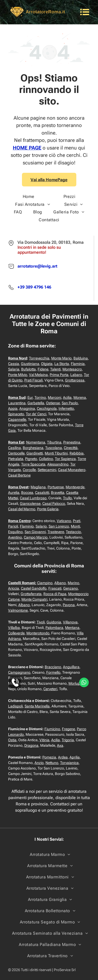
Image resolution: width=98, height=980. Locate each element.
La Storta (62, 364)
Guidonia (54, 622)
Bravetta (58, 492)
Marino (73, 583)
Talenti (55, 369)
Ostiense (53, 403)
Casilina (15, 448)
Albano (60, 583)
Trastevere (56, 532)
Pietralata (16, 459)
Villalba (14, 628)
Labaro (76, 375)
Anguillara (71, 667)
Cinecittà (71, 448)
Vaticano (64, 521)
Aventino (15, 537)
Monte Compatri (34, 599)
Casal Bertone (19, 475)
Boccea (27, 492)
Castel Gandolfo (34, 588)
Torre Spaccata (33, 464)
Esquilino (15, 532)
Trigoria (68, 740)
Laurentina (17, 403)
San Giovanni (35, 532)
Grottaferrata (31, 594)
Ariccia (14, 588)
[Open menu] (85, 12)
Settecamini (47, 470)
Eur (30, 397)
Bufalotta (28, 369)
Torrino (40, 397)
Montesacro (72, 369)
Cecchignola (47, 408)
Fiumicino (52, 729)
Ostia (12, 740)
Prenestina (72, 442)
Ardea (63, 757)
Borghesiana (33, 448)
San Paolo (70, 403)
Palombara (54, 628)
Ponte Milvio (18, 375)
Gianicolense (30, 503)
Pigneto (31, 459)
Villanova (70, 622)
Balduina (81, 358)
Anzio (39, 763)
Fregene (68, 729)
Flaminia (78, 364)
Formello (53, 672)
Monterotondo (38, 633)
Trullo (67, 498)
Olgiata (47, 364)
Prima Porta (59, 375)
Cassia (14, 364)
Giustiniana (30, 364)
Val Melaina (38, 375)
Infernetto (66, 408)
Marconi (54, 397)
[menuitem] (29, 196)
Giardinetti (35, 453)
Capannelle (17, 419)
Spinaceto (16, 414)
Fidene (43, 369)
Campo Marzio (36, 537)
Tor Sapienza (65, 459)
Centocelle (16, 453)
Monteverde (75, 487)
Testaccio (73, 532)
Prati (77, 521)
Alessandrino (58, 464)
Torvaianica (69, 763)
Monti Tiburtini (56, 453)
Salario (41, 526)
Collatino (46, 459)
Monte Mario (61, 358)
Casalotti (42, 492)
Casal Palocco (54, 503)
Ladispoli (15, 706)
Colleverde (16, 633)
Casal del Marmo (22, 509)
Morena (80, 397)
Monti (75, 526)
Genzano (71, 588)
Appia (13, 408)
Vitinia (44, 740)
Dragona (31, 745)
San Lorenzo (59, 526)
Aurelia (14, 492)
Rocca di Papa (55, 594)
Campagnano (19, 672)
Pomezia (49, 757)
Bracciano (53, 667)
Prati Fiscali (33, 380)
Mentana (72, 628)
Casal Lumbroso (33, 498)
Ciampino (45, 583)
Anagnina (27, 408)
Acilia (67, 397)
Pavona (69, 605)
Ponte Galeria (48, 509)
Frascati (55, 588)
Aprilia (75, 757)
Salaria (14, 369)
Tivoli (41, 622)
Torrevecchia (39, 358)
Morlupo (75, 683)
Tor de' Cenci (36, 414)
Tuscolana (54, 448)
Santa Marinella (37, 706)
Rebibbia (77, 453)
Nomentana (36, 442)
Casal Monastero (72, 470)
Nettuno (52, 763)
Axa (60, 745)
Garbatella (36, 403)
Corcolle (29, 470)
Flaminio (27, 526)
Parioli (13, 526)
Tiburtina (54, 442)
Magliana (38, 487)
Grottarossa (75, 380)
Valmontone (18, 610)
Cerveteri (50, 689)
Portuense (56, 487)
